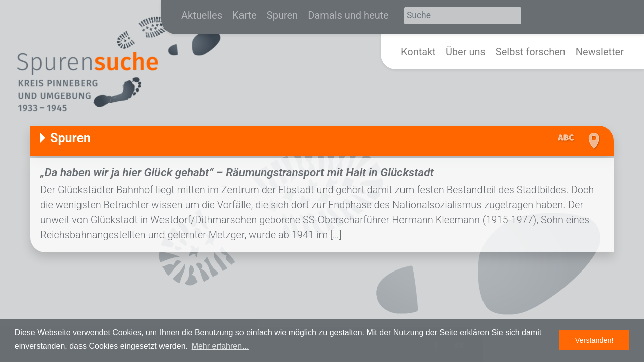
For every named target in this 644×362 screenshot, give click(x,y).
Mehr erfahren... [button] (220, 346)
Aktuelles (202, 15)
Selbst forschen (531, 52)
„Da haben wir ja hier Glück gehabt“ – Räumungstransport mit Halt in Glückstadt (237, 172)
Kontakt (418, 52)
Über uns (466, 52)
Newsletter (600, 52)
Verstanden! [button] (594, 340)
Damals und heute (348, 15)
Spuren (282, 15)
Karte (245, 15)
